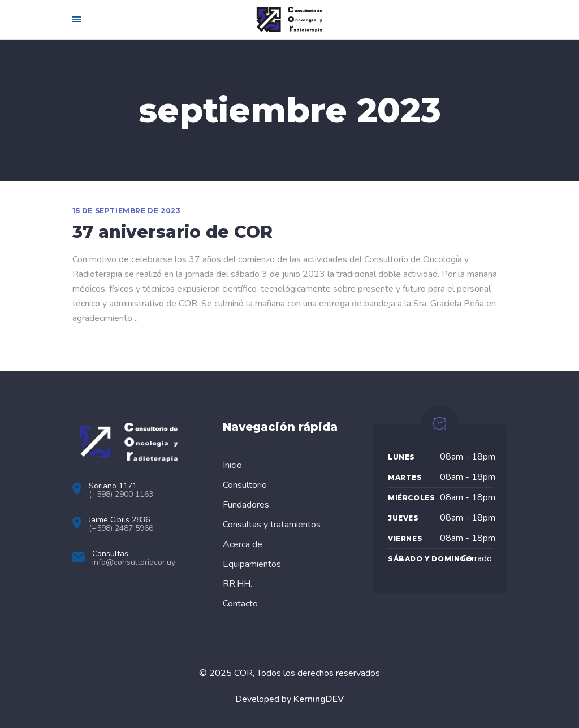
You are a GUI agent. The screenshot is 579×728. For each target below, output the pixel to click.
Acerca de (243, 544)
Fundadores (246, 505)
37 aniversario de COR (172, 232)
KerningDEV (319, 699)
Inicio (232, 465)
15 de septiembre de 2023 (126, 211)
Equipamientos (252, 564)
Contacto (240, 604)
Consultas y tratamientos (272, 525)
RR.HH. (237, 584)
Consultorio (245, 485)
